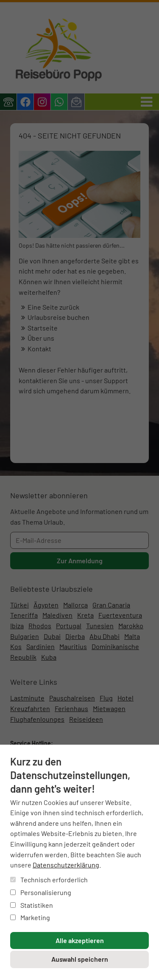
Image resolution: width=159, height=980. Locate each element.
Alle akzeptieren (80, 940)
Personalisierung (41, 892)
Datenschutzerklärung (66, 865)
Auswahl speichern (80, 959)
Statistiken (32, 905)
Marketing (30, 917)
